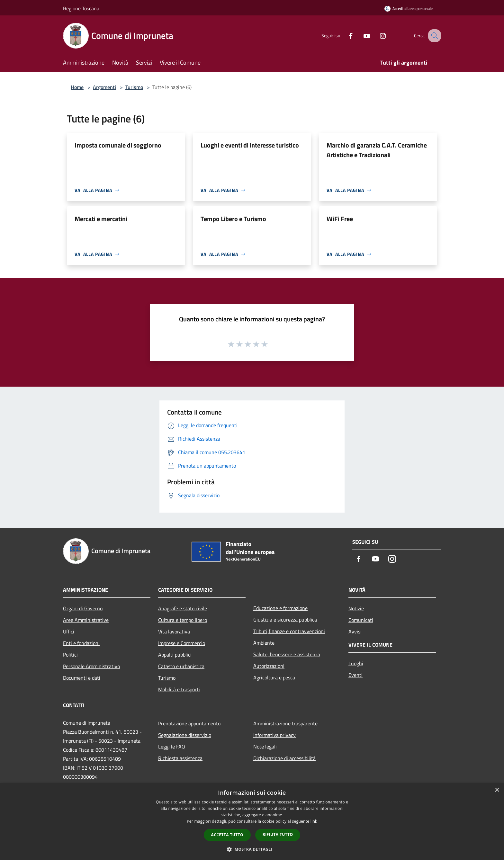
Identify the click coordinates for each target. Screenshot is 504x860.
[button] (252, 849)
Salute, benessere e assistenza (287, 654)
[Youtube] (360, 36)
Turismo (134, 87)
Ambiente (264, 643)
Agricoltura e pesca (274, 677)
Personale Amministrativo (91, 666)
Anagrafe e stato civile (183, 608)
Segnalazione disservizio (185, 735)
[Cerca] (433, 36)
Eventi (355, 675)
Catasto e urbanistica (181, 666)
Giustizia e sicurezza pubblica (285, 620)
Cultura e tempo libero (183, 620)
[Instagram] (376, 36)
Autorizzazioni (269, 666)
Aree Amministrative (86, 620)
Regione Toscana (81, 8)
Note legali (265, 747)
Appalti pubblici (175, 655)
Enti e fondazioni (81, 643)
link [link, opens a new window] (314, 821)
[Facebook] (344, 36)
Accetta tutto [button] (227, 835)
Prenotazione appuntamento (189, 723)
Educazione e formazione (280, 608)
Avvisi (355, 632)
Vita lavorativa (174, 632)
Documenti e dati (82, 678)
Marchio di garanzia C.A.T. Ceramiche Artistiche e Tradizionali (377, 150)
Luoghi (356, 663)
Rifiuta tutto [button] (278, 834)
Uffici (69, 632)
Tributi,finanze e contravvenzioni (289, 631)
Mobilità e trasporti (179, 689)
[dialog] (252, 822)
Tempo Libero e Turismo (233, 219)
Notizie (356, 608)
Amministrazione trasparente (285, 723)
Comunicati (361, 620)
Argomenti (104, 87)
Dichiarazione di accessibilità (284, 758)
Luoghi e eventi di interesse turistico (250, 145)
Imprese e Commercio (182, 643)
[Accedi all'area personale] (409, 9)
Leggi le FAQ (172, 747)
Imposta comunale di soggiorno (118, 145)
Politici (70, 655)
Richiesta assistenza (180, 758)
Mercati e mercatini (101, 219)
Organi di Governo (83, 608)
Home (77, 87)
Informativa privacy (274, 735)
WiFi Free (340, 219)
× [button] (497, 790)
